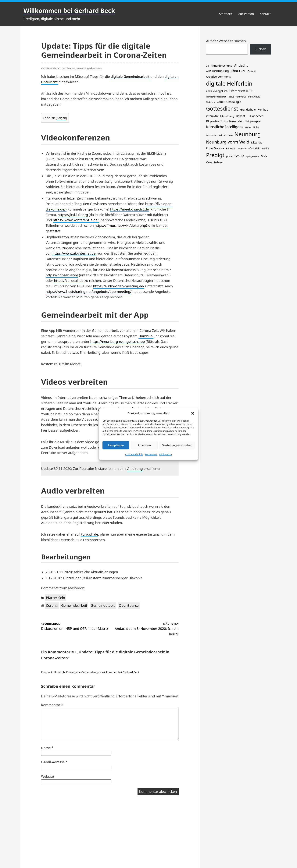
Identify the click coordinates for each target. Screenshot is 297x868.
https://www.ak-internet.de (74, 253)
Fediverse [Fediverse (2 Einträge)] (241, 97)
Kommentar (52, 705)
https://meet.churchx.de (130, 209)
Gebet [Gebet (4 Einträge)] (221, 102)
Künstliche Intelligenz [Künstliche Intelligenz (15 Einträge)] (225, 127)
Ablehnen (144, 445)
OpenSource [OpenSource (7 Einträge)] (215, 148)
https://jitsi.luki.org (73, 215)
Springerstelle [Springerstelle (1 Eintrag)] (253, 156)
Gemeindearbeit (74, 605)
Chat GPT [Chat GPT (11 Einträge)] (238, 71)
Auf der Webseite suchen (226, 41)
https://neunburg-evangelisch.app (118, 342)
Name (47, 748)
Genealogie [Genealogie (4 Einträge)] (234, 102)
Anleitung (135, 469)
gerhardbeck (95, 68)
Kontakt (265, 14)
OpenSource (129, 605)
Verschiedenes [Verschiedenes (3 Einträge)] (215, 162)
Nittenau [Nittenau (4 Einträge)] (257, 142)
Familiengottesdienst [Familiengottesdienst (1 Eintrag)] (216, 97)
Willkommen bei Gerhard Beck (69, 11)
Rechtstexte (151, 454)
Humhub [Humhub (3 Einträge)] (263, 110)
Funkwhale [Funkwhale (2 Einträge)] (254, 97)
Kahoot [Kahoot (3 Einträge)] (241, 116)
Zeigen (61, 118)
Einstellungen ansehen (177, 445)
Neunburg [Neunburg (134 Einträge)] (248, 134)
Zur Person (246, 14)
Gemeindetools (103, 605)
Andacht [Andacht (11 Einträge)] (241, 65)
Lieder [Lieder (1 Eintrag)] (248, 127)
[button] (193, 413)
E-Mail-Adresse (54, 762)
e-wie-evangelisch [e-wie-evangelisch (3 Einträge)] (217, 91)
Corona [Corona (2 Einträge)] (252, 71)
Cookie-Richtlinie (134, 454)
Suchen (260, 49)
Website (48, 776)
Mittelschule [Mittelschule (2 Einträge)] (226, 135)
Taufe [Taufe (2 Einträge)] (264, 156)
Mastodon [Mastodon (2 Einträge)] (212, 135)
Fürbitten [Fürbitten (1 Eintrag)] (210, 102)
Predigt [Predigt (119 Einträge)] (215, 155)
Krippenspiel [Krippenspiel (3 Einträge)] (253, 121)
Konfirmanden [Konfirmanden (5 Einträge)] (234, 121)
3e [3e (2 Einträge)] (207, 66)
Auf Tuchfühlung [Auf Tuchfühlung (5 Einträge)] (217, 71)
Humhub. (146, 336)
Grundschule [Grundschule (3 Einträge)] (248, 110)
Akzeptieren (116, 445)
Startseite (226, 14)
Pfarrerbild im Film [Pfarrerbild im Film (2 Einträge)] (259, 149)
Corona (52, 605)
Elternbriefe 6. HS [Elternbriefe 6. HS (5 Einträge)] (241, 91)
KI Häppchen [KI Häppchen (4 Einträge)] (255, 116)
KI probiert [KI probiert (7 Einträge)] (214, 121)
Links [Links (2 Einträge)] (256, 127)
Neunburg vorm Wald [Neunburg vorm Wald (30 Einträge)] (228, 142)
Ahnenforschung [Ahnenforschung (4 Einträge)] (222, 66)
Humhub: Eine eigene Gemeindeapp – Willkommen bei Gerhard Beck (97, 672)
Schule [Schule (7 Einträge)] (239, 156)
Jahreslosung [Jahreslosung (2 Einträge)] (227, 116)
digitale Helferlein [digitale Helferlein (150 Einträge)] (229, 83)
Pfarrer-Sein (56, 598)
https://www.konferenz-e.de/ (76, 220)
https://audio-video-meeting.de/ (119, 286)
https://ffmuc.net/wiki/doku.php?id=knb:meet (131, 225)
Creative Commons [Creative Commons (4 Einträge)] (218, 76)
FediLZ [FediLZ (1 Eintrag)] (231, 97)
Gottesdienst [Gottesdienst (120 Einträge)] (222, 108)
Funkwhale (89, 534)
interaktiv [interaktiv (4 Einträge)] (212, 116)
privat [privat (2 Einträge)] (229, 156)
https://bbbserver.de (62, 275)
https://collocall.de (69, 281)
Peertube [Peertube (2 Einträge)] (231, 149)
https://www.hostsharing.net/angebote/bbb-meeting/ (89, 292)
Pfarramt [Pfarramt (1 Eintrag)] (242, 149)
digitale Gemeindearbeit (131, 76)
